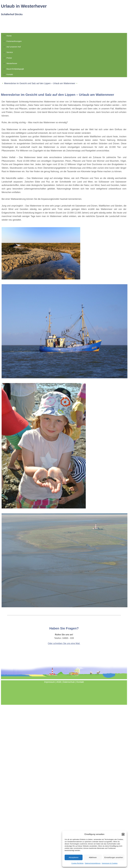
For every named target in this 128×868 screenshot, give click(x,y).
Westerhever (12, 63)
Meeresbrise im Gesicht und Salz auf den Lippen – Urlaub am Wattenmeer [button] (40, 83)
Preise (9, 58)
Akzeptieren (74, 857)
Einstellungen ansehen (114, 857)
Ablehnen (93, 857)
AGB (59, 682)
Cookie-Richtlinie (77, 863)
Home (9, 36)
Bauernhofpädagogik (15, 69)
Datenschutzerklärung (93, 863)
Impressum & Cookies (110, 863)
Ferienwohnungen (14, 41)
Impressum (50, 682)
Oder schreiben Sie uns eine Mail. (64, 643)
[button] (123, 834)
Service (10, 52)
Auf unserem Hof (14, 47)
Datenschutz (69, 682)
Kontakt (10, 74)
